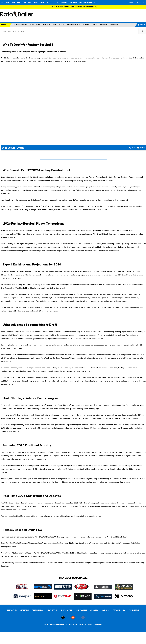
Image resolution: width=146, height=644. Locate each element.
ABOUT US (94, 610)
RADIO (141, 25)
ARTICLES (47, 25)
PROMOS (104, 25)
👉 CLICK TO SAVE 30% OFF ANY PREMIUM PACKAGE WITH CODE (73, 7)
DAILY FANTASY (59, 25)
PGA (24, 2)
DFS (48, 2)
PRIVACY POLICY (119, 610)
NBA (13, 2)
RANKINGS (87, 25)
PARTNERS (73, 2)
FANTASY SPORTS (20, 25)
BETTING (55, 2)
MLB (8, 2)
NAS (30, 2)
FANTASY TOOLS (73, 25)
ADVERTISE (24, 610)
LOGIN (131, 2)
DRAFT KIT (114, 25)
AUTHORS (106, 610)
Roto (134, 148)
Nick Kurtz (127, 284)
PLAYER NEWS (35, 25)
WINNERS (64, 2)
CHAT (95, 25)
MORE (42, 2)
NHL (19, 2)
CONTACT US (12, 610)
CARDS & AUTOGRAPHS (87, 2)
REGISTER (141, 2)
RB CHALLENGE (81, 610)
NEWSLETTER (52, 610)
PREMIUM (5, 25)
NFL (2, 2)
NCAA (36, 2)
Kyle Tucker (5, 288)
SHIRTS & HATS (66, 610)
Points (142, 148)
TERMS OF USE (134, 610)
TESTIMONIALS (38, 610)
